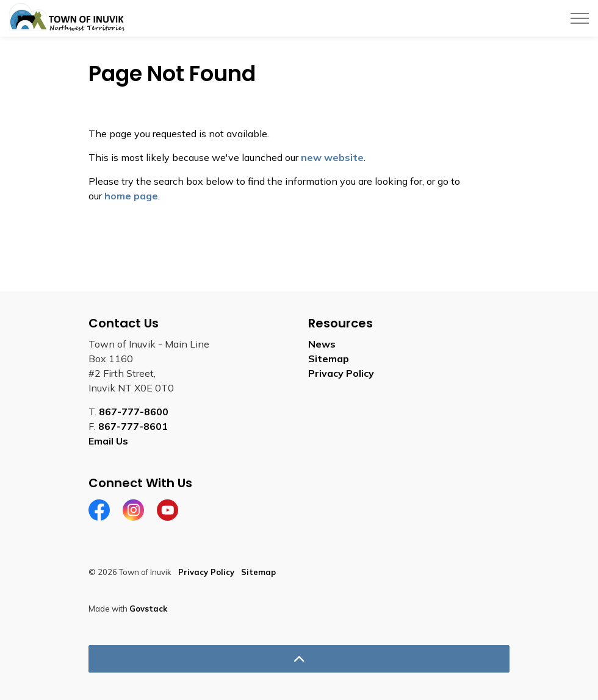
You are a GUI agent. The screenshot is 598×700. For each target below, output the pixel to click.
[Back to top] (299, 659)
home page (131, 196)
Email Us (108, 441)
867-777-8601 (133, 426)
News (322, 344)
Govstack (148, 609)
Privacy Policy (341, 373)
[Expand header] (580, 18)
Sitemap (329, 359)
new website (332, 157)
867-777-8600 (134, 412)
